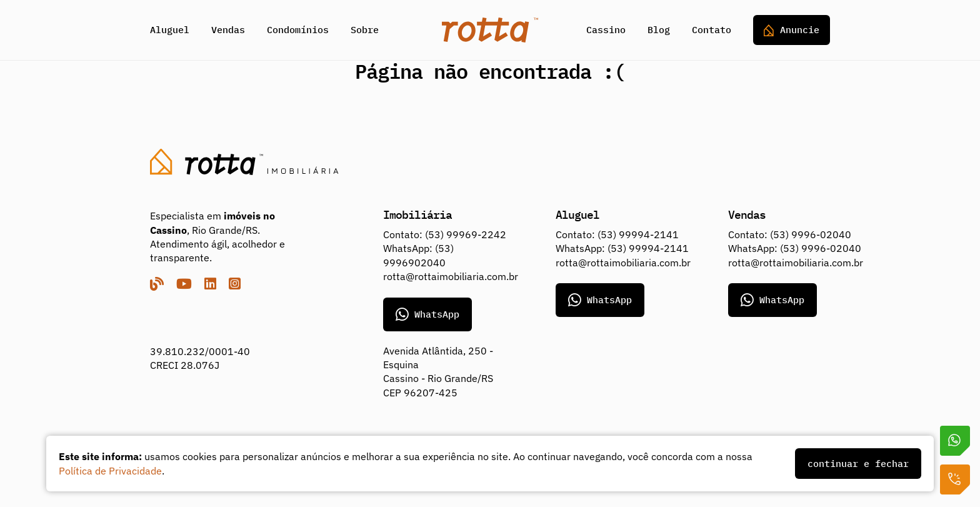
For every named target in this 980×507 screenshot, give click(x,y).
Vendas (228, 30)
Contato (712, 30)
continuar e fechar (858, 464)
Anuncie (792, 30)
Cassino (606, 30)
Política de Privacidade (110, 471)
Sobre (365, 30)
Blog (659, 30)
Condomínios (298, 30)
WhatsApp (427, 314)
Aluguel (170, 30)
